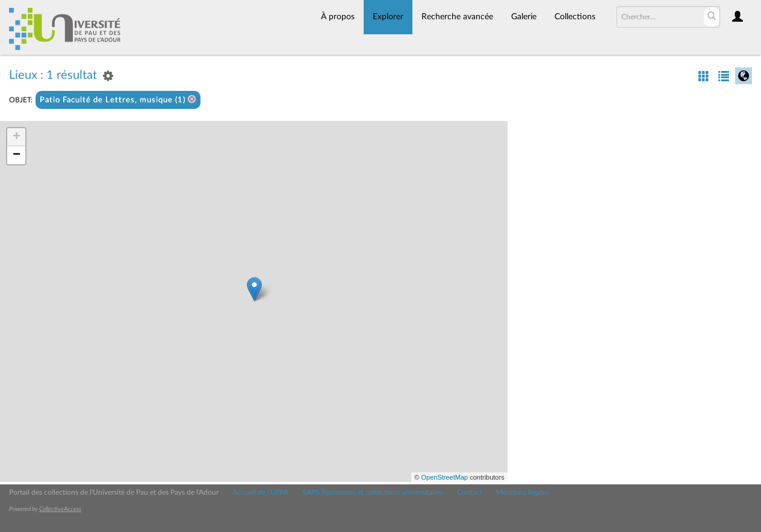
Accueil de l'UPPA (260, 492)
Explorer (388, 17)
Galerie (524, 17)
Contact (470, 492)
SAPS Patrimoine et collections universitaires (373, 492)
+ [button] (17, 137)
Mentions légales (523, 492)
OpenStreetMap (444, 477)
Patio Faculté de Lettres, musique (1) (118, 100)
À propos (338, 17)
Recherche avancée (457, 17)
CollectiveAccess (60, 509)
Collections (575, 17)
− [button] (17, 155)
